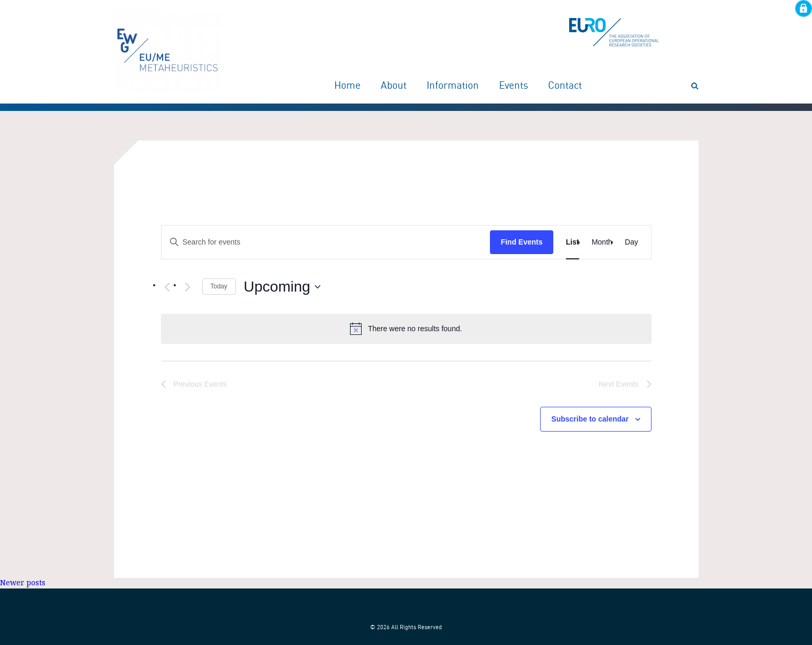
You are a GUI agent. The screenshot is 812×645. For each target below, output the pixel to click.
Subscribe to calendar (590, 419)
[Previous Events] (167, 287)
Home (347, 86)
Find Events (521, 242)
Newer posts (23, 583)
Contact (565, 86)
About (394, 86)
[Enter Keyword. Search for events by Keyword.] (326, 242)
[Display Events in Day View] (632, 242)
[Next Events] (188, 287)
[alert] (406, 329)
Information (453, 86)
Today (219, 286)
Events (513, 86)
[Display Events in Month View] (602, 242)
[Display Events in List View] (573, 242)
